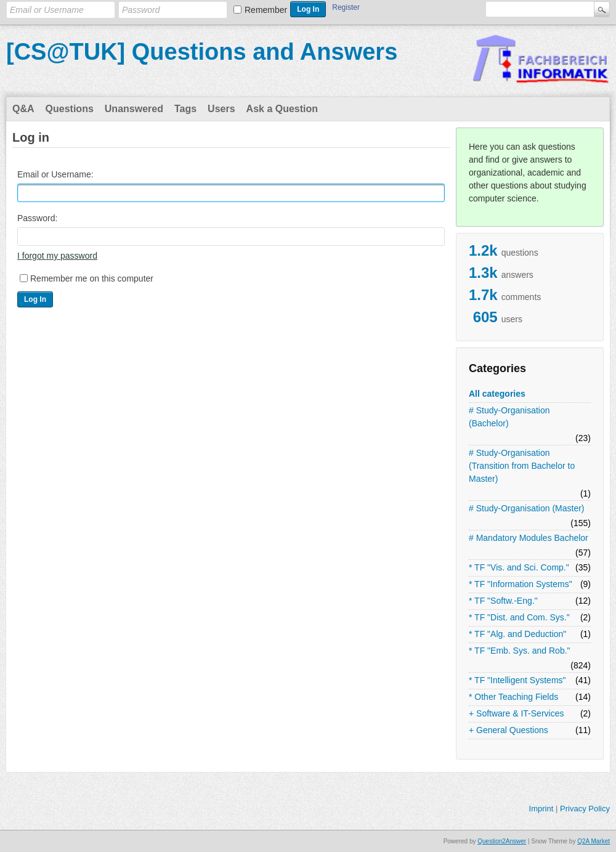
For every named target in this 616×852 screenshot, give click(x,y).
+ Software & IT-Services (516, 713)
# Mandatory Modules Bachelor (529, 538)
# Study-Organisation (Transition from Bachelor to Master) (522, 466)
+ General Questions (509, 730)
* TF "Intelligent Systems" (517, 680)
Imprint (541, 809)
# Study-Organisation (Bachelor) (509, 417)
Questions (70, 109)
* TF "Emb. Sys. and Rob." (520, 651)
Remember (266, 10)
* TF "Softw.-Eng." (503, 601)
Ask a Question (282, 109)
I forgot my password (57, 256)
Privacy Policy (585, 809)
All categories (497, 394)
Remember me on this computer (92, 278)
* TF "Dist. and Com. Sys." (519, 617)
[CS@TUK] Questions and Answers (202, 52)
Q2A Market (594, 841)
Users (221, 109)
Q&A (23, 109)
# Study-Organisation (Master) (527, 508)
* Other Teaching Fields (513, 697)
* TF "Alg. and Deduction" (517, 634)
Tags (185, 109)
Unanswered (134, 109)
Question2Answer (502, 841)
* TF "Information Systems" (521, 584)
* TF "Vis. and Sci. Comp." (519, 567)
